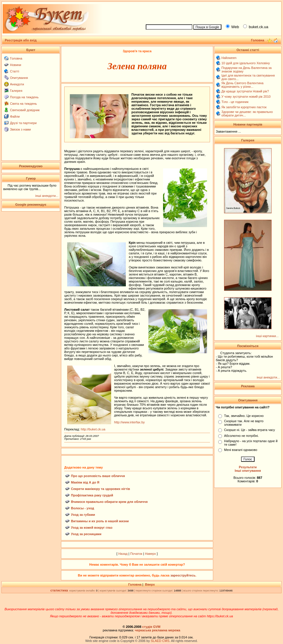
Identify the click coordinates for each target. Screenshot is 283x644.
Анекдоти (17, 84)
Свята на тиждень (23, 104)
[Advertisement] (211, 12)
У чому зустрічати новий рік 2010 (246, 97)
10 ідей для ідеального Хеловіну (246, 63)
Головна (16, 58)
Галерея (16, 91)
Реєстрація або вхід (21, 40)
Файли (15, 116)
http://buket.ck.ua (93, 429)
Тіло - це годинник (235, 102)
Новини (16, 65)
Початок (136, 554)
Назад (123, 554)
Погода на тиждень (24, 97)
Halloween (229, 58)
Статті (15, 71)
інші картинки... (267, 336)
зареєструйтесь (183, 575)
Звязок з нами (20, 129)
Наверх (150, 554)
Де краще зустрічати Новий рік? (245, 91)
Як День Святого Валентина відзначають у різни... (242, 85)
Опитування (19, 78)
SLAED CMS (160, 641)
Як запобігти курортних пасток (244, 107)
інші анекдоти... (47, 196)
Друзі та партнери (23, 123)
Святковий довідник (25, 110)
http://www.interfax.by (129, 422)
